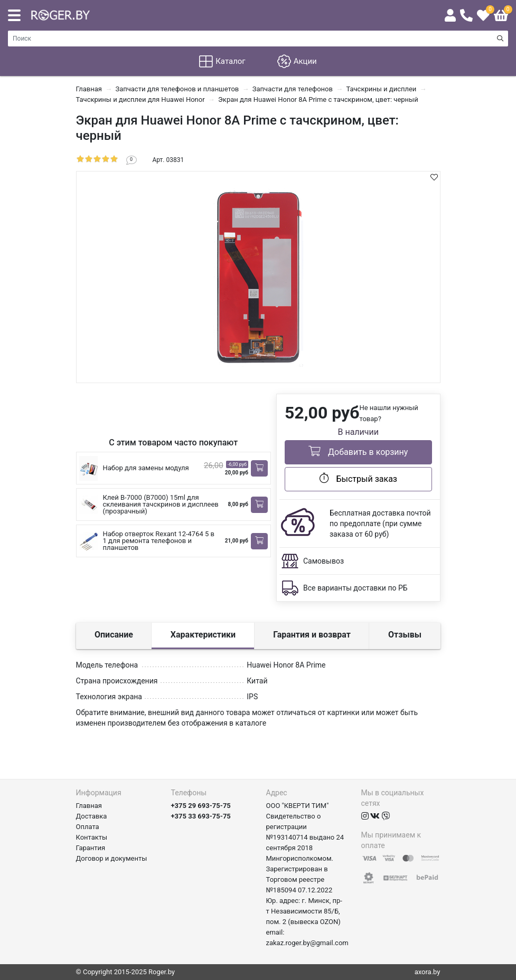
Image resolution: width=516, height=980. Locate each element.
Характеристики (203, 635)
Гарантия (91, 848)
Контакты (92, 837)
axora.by (428, 972)
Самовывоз (323, 561)
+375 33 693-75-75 (201, 816)
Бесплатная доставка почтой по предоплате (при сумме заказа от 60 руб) (380, 524)
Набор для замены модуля (146, 468)
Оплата (88, 827)
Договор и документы (112, 858)
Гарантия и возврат (312, 635)
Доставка (92, 816)
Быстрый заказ (358, 478)
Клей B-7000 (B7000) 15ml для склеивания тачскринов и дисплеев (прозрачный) (161, 504)
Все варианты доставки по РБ (355, 588)
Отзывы (405, 635)
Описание (114, 635)
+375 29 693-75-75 (201, 806)
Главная (89, 806)
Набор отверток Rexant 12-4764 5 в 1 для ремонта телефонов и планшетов (159, 541)
